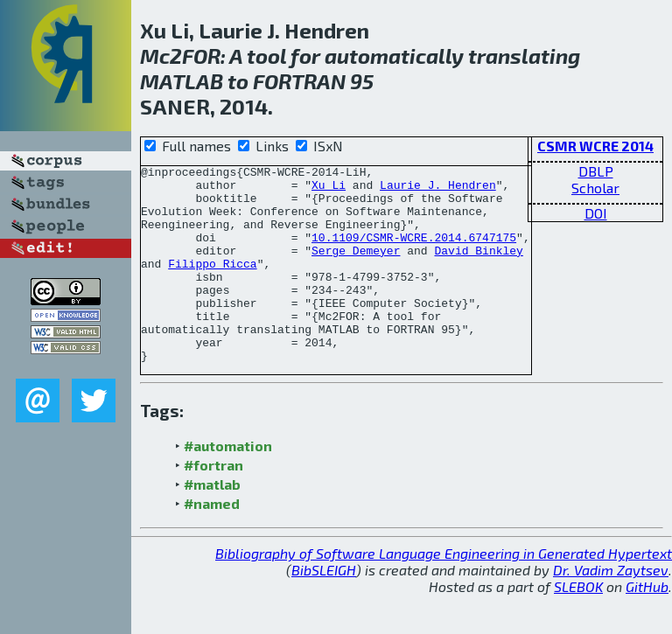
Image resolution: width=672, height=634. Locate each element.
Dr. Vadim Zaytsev (611, 609)
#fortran (213, 504)
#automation (228, 485)
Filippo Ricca (212, 284)
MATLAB (182, 81)
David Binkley (478, 268)
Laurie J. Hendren (438, 190)
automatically (394, 56)
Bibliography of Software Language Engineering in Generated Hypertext (444, 592)
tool (266, 56)
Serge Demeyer (356, 268)
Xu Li (329, 190)
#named (212, 543)
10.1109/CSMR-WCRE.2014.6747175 (414, 253)
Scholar (595, 188)
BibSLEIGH (324, 609)
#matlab (212, 523)
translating (524, 56)
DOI (596, 213)
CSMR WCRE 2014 (595, 146)
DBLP (596, 171)
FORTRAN (299, 81)
